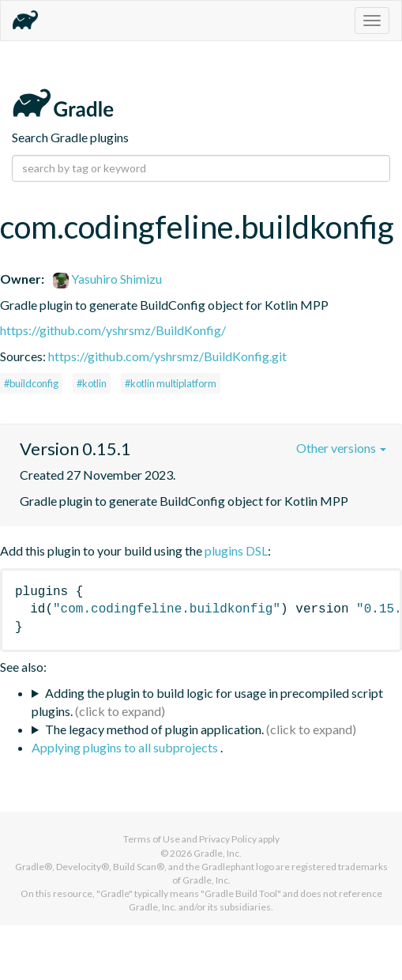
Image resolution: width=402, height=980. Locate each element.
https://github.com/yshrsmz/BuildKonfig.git (167, 356)
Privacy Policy (228, 839)
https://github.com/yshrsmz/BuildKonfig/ (113, 330)
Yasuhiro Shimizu (107, 279)
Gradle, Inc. (218, 853)
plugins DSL (236, 550)
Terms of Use (152, 839)
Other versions (341, 448)
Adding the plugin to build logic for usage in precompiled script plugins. (207, 702)
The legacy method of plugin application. (154, 729)
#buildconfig (31, 383)
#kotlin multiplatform (171, 383)
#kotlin (92, 383)
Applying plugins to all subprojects (126, 747)
